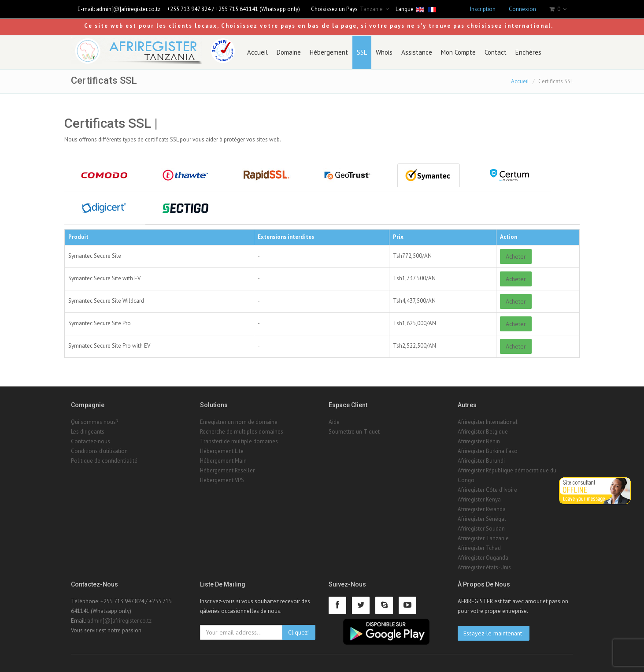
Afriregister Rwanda (482, 509)
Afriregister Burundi (481, 461)
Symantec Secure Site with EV (104, 278)
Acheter (516, 256)
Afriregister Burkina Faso (488, 451)
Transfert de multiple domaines (239, 441)
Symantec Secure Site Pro (100, 323)
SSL (362, 52)
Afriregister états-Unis (484, 567)
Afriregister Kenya (479, 499)
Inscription (483, 9)
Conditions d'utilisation (99, 451)
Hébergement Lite (222, 451)
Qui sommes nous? (94, 422)
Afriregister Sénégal (482, 519)
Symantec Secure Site (95, 256)
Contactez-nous (91, 441)
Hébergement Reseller (227, 470)
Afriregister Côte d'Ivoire (487, 490)
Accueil (257, 52)
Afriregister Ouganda (483, 558)
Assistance (417, 52)
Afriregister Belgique (483, 432)
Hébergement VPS (222, 480)
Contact (496, 52)
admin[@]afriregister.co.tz (128, 9)
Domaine (289, 52)
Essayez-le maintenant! (494, 633)
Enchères (528, 52)
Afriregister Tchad (479, 548)
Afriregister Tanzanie (483, 538)
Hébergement (329, 52)
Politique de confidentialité (104, 461)
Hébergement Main (223, 461)
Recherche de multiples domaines (242, 432)
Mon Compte (458, 52)
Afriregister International (488, 422)
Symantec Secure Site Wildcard (106, 301)
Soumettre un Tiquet (354, 432)
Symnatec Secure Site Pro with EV (109, 346)
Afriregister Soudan (481, 529)
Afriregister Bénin (479, 441)
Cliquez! (299, 632)
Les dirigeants (88, 432)
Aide (334, 422)
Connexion (522, 9)
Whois (384, 52)
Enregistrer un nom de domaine (239, 422)
